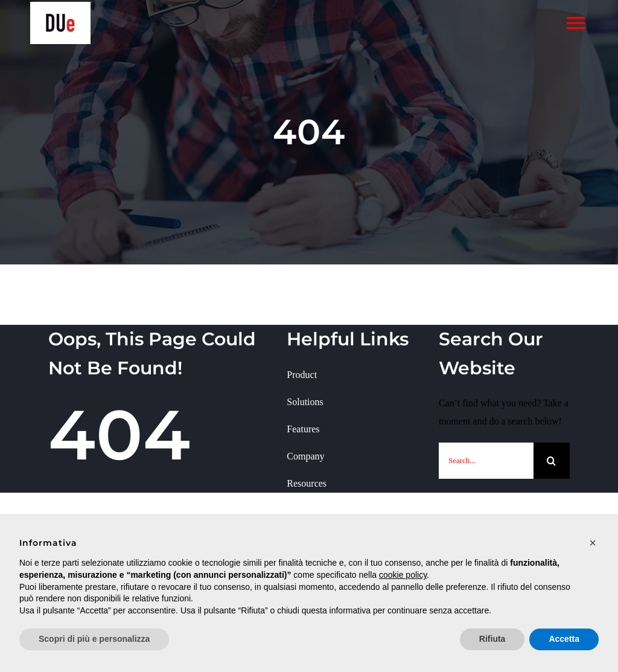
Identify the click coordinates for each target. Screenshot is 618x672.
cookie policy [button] (403, 575)
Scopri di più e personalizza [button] (94, 639)
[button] (593, 543)
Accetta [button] (564, 639)
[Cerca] (552, 461)
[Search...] (486, 461)
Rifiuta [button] (492, 639)
